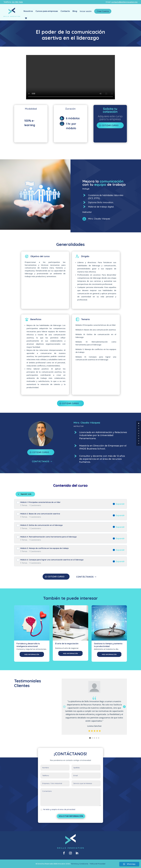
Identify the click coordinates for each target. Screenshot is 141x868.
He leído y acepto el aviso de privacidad (58, 809)
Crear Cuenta (103, 11)
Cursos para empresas (47, 11)
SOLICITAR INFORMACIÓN (71, 816)
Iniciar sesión (86, 11)
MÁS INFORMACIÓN (32, 654)
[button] (124, 707)
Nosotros (28, 11)
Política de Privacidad (97, 864)
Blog (75, 11)
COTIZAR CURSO (70, 403)
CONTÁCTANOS (41, 461)
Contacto (65, 11)
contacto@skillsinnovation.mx (124, 2)
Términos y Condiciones (80, 864)
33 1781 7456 (17, 2)
